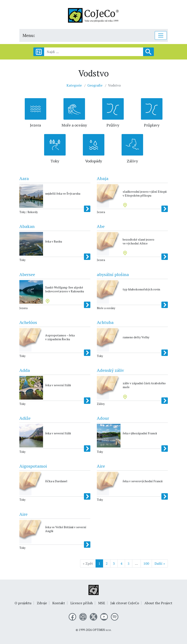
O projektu (23, 603)
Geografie (95, 85)
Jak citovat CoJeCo (125, 603)
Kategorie (74, 85)
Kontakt (59, 603)
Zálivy (132, 161)
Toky (55, 161)
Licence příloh (82, 603)
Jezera (35, 125)
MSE (102, 603)
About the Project (158, 603)
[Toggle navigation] (161, 35)
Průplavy (152, 125)
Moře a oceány (74, 125)
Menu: (29, 35)
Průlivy (113, 125)
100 (146, 563)
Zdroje (42, 603)
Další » (160, 563)
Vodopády (94, 161)
